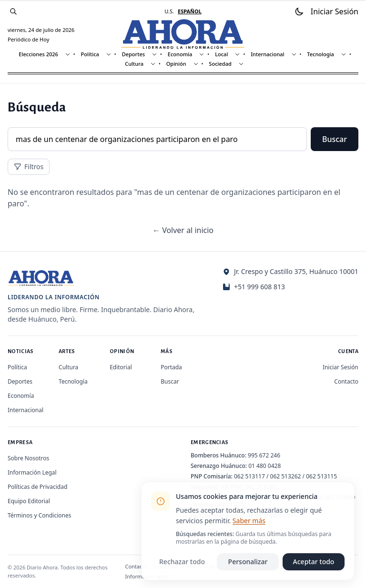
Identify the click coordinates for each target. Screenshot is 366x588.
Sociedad (220, 64)
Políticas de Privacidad (37, 487)
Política (90, 54)
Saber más (249, 521)
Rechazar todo (182, 562)
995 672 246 (264, 455)
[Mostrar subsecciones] (68, 54)
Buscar (335, 139)
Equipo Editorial (29, 501)
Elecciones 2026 (38, 54)
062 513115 (321, 476)
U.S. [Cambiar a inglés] (169, 11)
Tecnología (320, 54)
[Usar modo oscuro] (299, 11)
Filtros (29, 167)
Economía (180, 54)
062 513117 (249, 476)
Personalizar (248, 562)
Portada (171, 367)
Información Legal (32, 472)
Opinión (176, 64)
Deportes (133, 54)
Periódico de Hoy (28, 39)
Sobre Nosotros (28, 458)
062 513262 (286, 476)
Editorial (121, 367)
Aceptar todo (314, 562)
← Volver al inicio (183, 230)
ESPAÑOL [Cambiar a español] (190, 11)
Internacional (267, 54)
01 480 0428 (264, 466)
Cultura (134, 64)
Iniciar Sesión (341, 367)
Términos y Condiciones (39, 515)
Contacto (346, 381)
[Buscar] (13, 11)
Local (221, 54)
